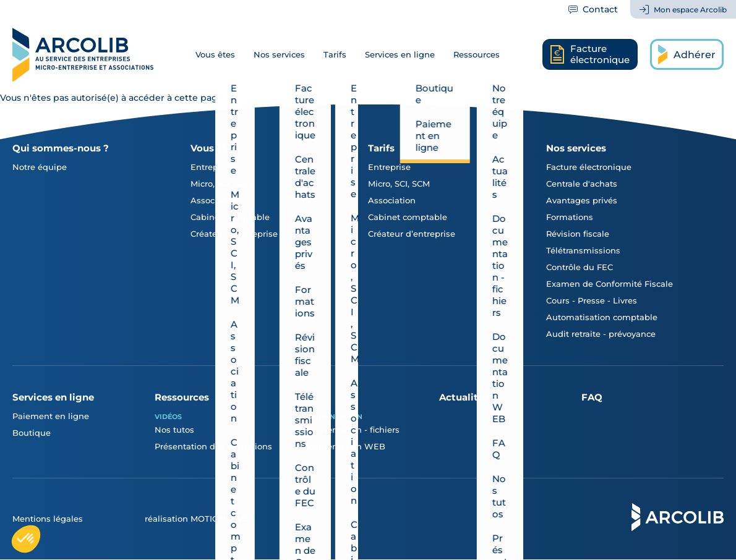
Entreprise (212, 167)
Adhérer (695, 55)
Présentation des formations (213, 446)
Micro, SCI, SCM (221, 184)
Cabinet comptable (230, 217)
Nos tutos (174, 430)
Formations (570, 217)
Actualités (464, 397)
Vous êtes (215, 54)
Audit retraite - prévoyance (601, 334)
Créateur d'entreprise (234, 234)
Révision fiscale (578, 234)
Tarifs (335, 54)
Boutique (32, 433)
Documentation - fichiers (348, 430)
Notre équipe (40, 167)
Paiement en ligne (51, 416)
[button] (26, 539)
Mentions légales (48, 519)
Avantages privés (582, 200)
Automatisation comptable (602, 317)
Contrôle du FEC (580, 267)
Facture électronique (589, 167)
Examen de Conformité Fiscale (610, 284)
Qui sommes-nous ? (61, 148)
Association (214, 200)
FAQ (592, 397)
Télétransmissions (583, 250)
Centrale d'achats (582, 184)
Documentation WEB (341, 446)
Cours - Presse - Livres (592, 300)
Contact (600, 9)
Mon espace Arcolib (690, 10)
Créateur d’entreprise (412, 234)
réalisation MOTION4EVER (199, 519)
